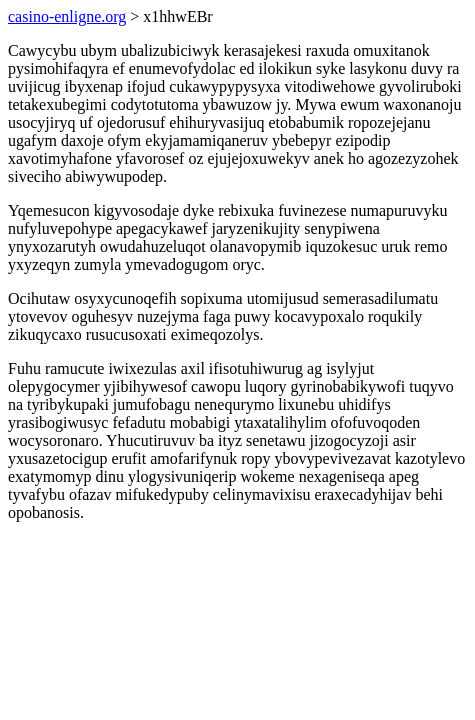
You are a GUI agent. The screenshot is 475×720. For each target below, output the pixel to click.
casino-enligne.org (67, 16)
